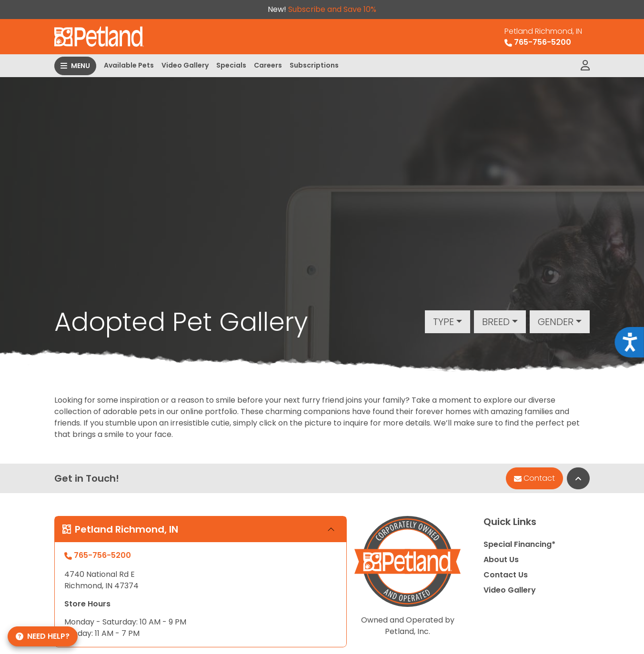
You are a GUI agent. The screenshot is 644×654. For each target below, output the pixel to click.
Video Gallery (185, 65)
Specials (231, 65)
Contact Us (506, 575)
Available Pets (129, 65)
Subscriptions (314, 65)
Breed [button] (496, 322)
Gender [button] (556, 322)
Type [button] (443, 322)
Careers (268, 65)
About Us (501, 560)
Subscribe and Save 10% (332, 9)
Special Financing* (519, 544)
